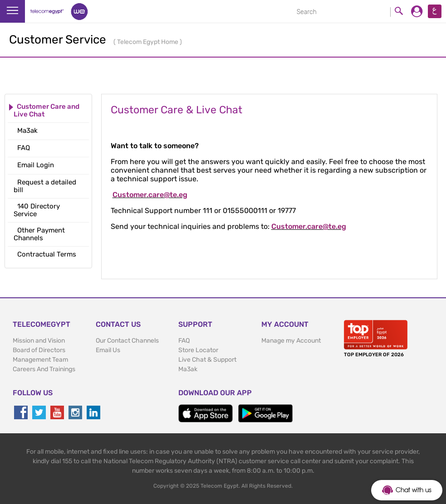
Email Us (108, 350)
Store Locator (198, 350)
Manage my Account (291, 341)
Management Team (40, 360)
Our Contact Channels (127, 341)
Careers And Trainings (44, 369)
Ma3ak (188, 369)
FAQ (184, 341)
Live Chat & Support (207, 360)
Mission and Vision (39, 341)
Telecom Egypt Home (148, 42)
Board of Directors (39, 350)
